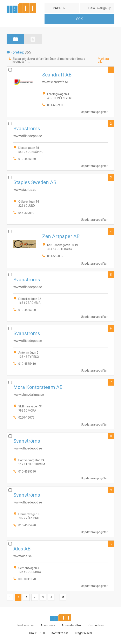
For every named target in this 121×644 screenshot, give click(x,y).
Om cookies (96, 625)
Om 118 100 (37, 633)
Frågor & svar (84, 633)
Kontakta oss (60, 633)
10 (111, 544)
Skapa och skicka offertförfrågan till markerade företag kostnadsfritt (49, 60)
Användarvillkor (72, 625)
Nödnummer (26, 625)
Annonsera (48, 625)
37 (63, 597)
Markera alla (103, 60)
